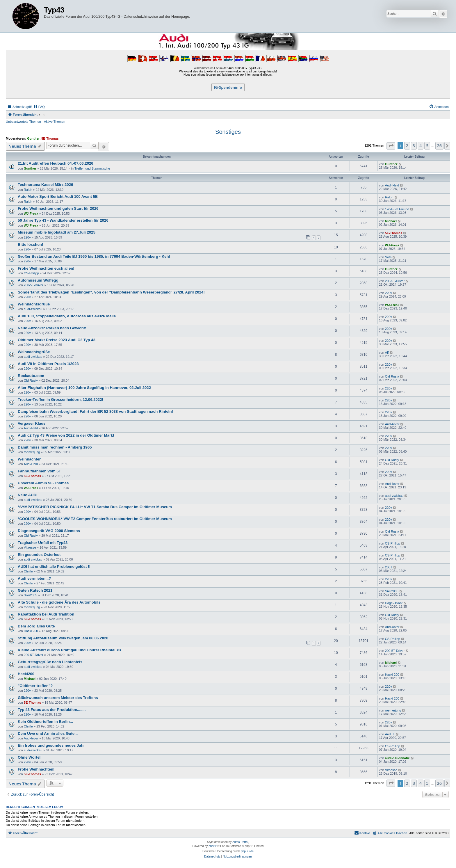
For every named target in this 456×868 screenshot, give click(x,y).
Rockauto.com (31, 376)
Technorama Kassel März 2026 (45, 185)
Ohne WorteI (29, 757)
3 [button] (414, 146)
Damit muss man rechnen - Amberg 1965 (55, 447)
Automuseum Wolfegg (38, 280)
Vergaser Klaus (32, 423)
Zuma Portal (240, 842)
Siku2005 (31, 595)
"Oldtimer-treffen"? (35, 686)
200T (389, 567)
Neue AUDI (28, 495)
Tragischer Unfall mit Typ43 (43, 543)
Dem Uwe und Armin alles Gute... (48, 733)
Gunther (33, 138)
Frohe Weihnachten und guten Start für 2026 (58, 208)
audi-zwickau (33, 309)
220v (27, 237)
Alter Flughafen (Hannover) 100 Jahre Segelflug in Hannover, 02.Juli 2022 (84, 388)
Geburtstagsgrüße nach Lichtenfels (50, 662)
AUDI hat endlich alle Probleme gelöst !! (54, 566)
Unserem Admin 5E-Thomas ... (45, 483)
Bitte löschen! (30, 244)
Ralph (28, 190)
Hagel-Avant (394, 603)
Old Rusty (31, 380)
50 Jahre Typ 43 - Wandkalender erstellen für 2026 (63, 220)
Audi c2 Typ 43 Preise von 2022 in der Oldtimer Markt (66, 435)
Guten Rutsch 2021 (35, 590)
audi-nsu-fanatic (397, 758)
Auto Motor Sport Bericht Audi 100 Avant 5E (58, 196)
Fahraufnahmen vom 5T (39, 471)
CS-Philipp (31, 273)
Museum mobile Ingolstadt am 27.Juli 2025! (57, 232)
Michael (391, 221)
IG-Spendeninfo (228, 87)
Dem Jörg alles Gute (36, 626)
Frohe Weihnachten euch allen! (46, 268)
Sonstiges (228, 132)
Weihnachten (30, 459)
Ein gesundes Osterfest (39, 555)
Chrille (28, 571)
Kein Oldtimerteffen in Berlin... (45, 722)
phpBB (213, 846)
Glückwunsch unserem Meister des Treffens (58, 698)
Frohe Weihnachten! (36, 769)
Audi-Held (392, 185)
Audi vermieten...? (34, 578)
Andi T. (390, 734)
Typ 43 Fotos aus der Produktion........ (52, 710)
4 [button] (421, 146)
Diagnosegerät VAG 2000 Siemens (49, 531)
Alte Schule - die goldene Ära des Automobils (59, 602)
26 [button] (439, 146)
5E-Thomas (50, 138)
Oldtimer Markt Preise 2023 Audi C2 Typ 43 (57, 340)
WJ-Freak (31, 214)
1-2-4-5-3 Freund (397, 209)
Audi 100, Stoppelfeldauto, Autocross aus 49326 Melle (67, 316)
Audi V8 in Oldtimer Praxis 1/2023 (48, 364)
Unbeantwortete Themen (23, 122)
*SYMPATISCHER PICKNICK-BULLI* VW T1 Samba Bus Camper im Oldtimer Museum (95, 507)
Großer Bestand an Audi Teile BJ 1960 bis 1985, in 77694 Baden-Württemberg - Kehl (94, 256)
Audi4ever (392, 424)
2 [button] (407, 146)
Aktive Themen (55, 122)
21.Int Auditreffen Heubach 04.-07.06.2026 (56, 163)
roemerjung (32, 452)
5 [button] (427, 146)
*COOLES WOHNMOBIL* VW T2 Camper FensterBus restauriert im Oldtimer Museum (95, 519)
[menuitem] (39, 107)
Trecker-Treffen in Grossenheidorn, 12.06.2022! (60, 400)
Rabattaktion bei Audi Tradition (46, 614)
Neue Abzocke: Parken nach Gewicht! (52, 328)
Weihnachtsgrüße (34, 304)
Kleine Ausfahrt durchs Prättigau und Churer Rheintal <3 (69, 650)
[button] (391, 146)
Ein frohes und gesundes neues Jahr (51, 745)
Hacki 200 (31, 631)
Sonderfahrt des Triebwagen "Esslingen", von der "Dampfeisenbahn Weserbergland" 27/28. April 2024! (111, 292)
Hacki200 (26, 674)
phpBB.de (247, 851)
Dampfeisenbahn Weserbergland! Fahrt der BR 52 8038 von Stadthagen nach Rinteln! (95, 411)
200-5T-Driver (34, 285)
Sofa (388, 257)
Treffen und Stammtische (92, 168)
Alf (387, 353)
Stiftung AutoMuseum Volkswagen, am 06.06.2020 (63, 638)
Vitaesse (30, 547)
